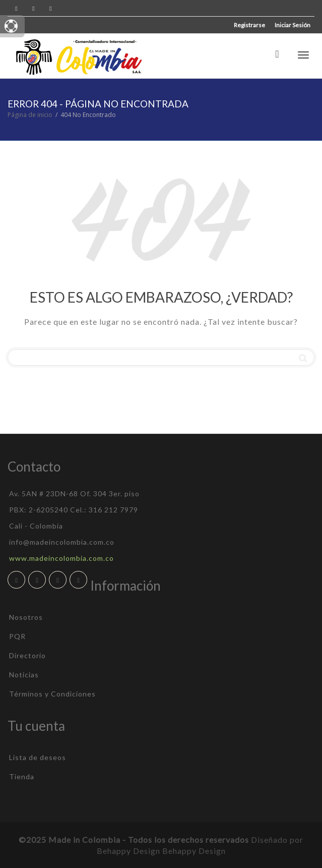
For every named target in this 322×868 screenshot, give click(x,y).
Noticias (24, 675)
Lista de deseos (38, 757)
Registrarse (249, 25)
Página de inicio (30, 115)
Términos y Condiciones (52, 694)
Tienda (22, 776)
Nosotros (26, 617)
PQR (17, 636)
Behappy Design (194, 851)
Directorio (27, 655)
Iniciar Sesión (293, 25)
